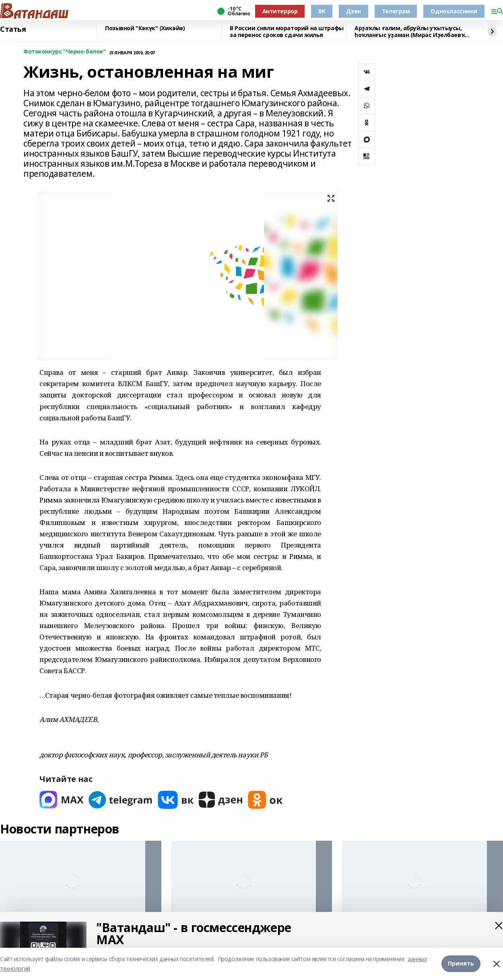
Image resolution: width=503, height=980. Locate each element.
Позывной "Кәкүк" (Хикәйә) (145, 28)
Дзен (353, 11)
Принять (461, 964)
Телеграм (396, 11)
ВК (322, 11)
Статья (13, 29)
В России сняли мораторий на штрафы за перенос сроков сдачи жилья (287, 32)
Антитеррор (280, 11)
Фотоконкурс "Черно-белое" (65, 52)
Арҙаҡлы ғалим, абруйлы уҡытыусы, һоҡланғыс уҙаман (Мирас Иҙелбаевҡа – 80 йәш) (411, 32)
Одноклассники (454, 11)
